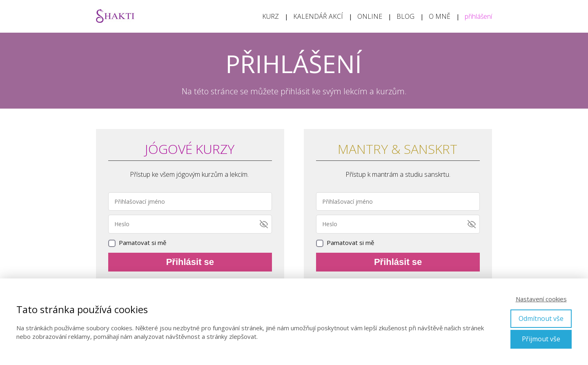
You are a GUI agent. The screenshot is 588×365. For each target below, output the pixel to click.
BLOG (405, 16)
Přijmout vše (541, 339)
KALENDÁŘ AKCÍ (318, 16)
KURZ (271, 16)
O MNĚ (440, 16)
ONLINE (370, 16)
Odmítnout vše (541, 318)
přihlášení (478, 16)
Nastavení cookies (541, 299)
